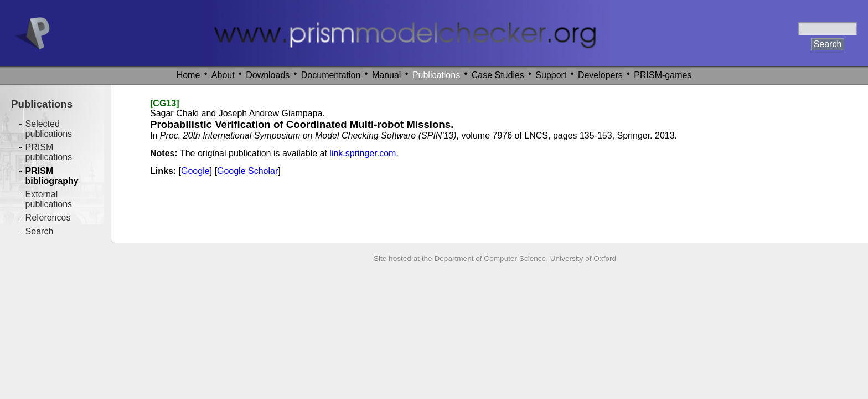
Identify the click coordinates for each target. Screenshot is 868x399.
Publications (436, 75)
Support (551, 75)
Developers (600, 75)
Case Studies (498, 75)
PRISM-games (663, 75)
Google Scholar (247, 171)
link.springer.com (363, 153)
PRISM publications (49, 152)
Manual (386, 75)
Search (40, 231)
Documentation (331, 75)
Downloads (268, 75)
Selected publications (49, 129)
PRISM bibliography (52, 176)
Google (195, 171)
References (48, 218)
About (223, 75)
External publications (49, 199)
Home (188, 75)
